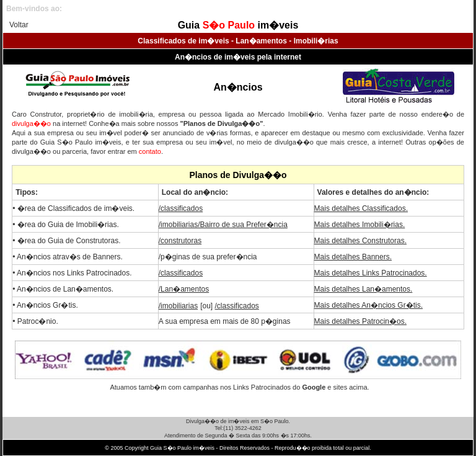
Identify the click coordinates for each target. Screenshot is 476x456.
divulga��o (31, 123)
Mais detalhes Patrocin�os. (360, 321)
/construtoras (180, 241)
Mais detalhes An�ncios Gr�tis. (368, 305)
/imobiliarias (178, 306)
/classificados (181, 208)
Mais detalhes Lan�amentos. (364, 289)
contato (150, 151)
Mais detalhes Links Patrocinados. (371, 273)
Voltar (19, 25)
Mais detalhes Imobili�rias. (360, 225)
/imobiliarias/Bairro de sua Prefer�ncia (223, 225)
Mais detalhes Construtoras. (360, 241)
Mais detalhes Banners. (353, 257)
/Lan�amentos (184, 289)
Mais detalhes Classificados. (361, 208)
